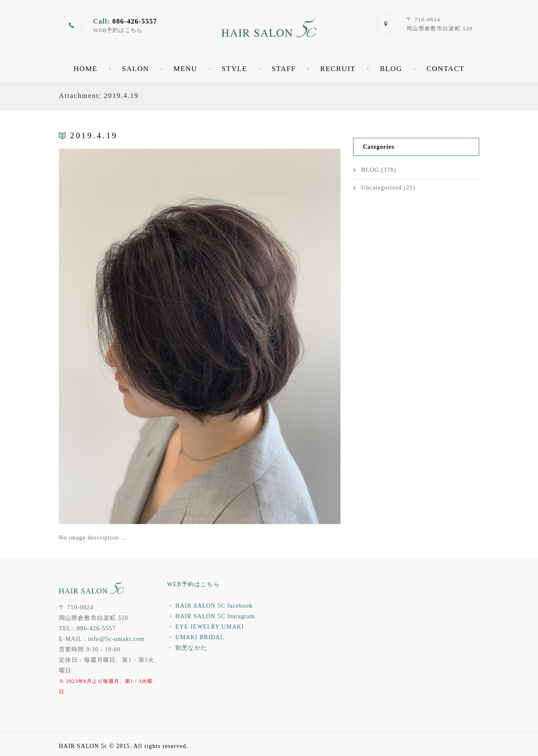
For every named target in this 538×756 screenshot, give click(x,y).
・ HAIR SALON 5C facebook (210, 606)
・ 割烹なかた (187, 648)
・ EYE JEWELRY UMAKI (206, 627)
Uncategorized (382, 188)
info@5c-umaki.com (116, 639)
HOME (86, 69)
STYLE (234, 69)
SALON (136, 69)
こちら (134, 30)
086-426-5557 (96, 628)
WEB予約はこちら (194, 584)
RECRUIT (338, 69)
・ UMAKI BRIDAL (196, 637)
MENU (186, 69)
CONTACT (446, 69)
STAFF (284, 69)
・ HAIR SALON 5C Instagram (211, 616)
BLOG (391, 69)
